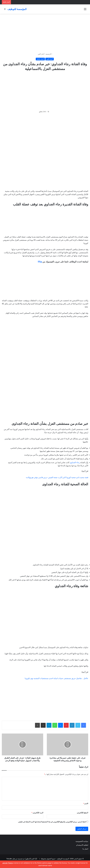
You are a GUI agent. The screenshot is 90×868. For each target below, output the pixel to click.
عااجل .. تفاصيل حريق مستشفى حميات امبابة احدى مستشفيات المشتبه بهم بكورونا (56, 678)
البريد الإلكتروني (37, 813)
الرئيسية (49, 54)
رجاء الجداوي (75, 462)
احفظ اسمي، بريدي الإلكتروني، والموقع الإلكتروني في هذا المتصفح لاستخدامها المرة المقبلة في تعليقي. (52, 822)
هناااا (40, 262)
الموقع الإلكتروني (82, 813)
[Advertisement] (45, 33)
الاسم (86, 804)
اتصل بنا (85, 849)
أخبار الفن (41, 54)
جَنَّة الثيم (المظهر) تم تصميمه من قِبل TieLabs (22, 859)
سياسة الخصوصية (82, 841)
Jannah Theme (8, 863)
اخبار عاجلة (40, 59)
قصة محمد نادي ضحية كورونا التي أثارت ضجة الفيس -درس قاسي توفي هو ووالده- (57, 477)
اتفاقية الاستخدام (82, 845)
